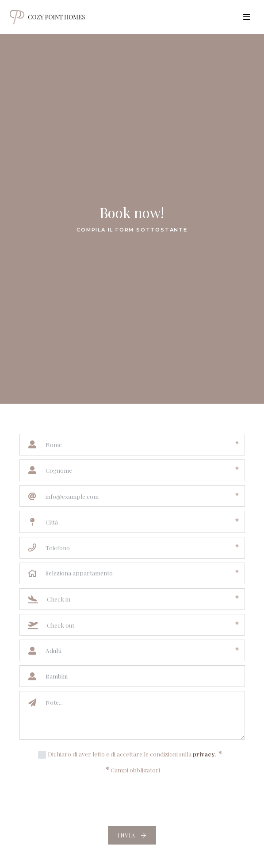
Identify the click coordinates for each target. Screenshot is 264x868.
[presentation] (132, 801)
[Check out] (136, 625)
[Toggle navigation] (247, 17)
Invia (132, 835)
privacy (204, 754)
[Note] (142, 715)
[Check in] (136, 599)
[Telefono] (136, 548)
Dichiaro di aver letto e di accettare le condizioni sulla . (135, 753)
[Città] (136, 522)
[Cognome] (136, 470)
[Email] (136, 496)
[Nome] (136, 445)
